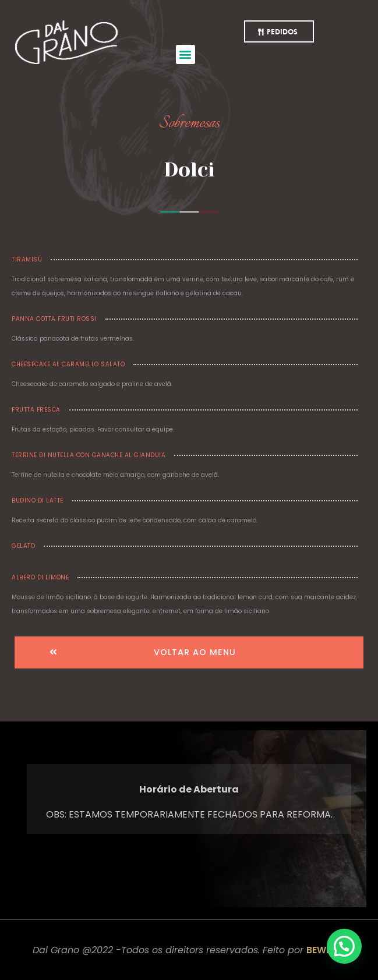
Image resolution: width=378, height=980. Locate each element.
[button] (186, 54)
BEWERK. (326, 950)
